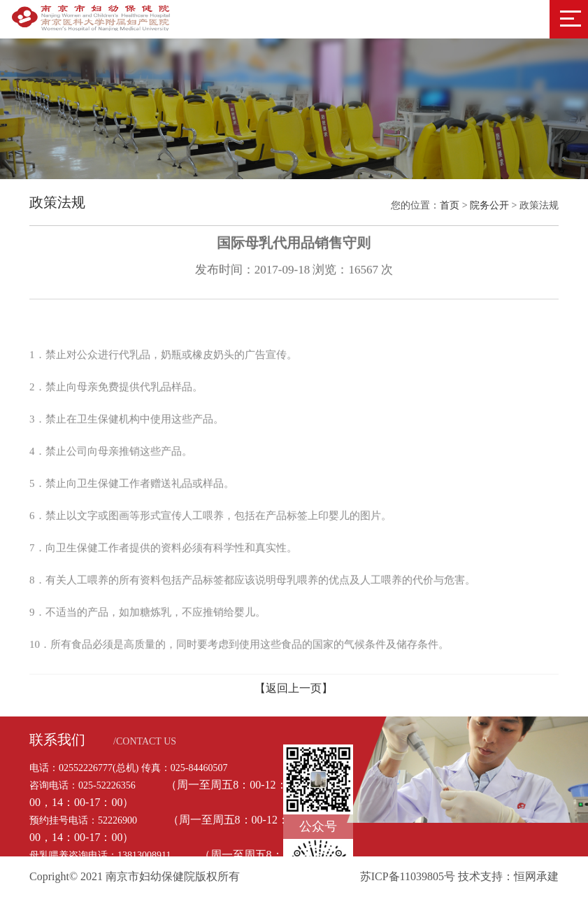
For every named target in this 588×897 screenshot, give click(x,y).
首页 (450, 205)
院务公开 (489, 205)
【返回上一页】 (294, 688)
